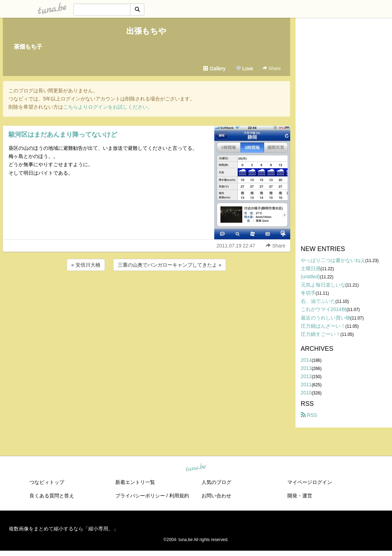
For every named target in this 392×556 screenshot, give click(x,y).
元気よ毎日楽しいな (323, 285)
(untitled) (310, 277)
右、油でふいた (318, 301)
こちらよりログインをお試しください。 (108, 107)
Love (244, 69)
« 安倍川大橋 (86, 265)
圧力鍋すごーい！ (321, 334)
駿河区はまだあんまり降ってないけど (63, 135)
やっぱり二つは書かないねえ (333, 260)
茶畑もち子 (28, 47)
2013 (306, 368)
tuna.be (196, 468)
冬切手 (308, 293)
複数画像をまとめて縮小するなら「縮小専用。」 (64, 529)
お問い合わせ (216, 496)
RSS (309, 415)
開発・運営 (300, 496)
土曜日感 (311, 268)
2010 (306, 393)
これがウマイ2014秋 (324, 309)
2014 (306, 360)
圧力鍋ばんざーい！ (323, 326)
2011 (306, 385)
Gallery (214, 69)
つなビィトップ (47, 482)
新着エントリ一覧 (135, 482)
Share (272, 68)
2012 (306, 376)
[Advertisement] (147, 291)
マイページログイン (310, 482)
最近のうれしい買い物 (326, 318)
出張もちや (146, 31)
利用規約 (179, 496)
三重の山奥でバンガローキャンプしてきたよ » (170, 265)
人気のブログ (216, 482)
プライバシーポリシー (140, 496)
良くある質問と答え (52, 496)
